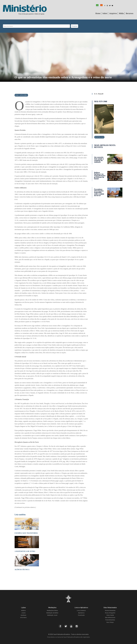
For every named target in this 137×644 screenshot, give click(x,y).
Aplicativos (81, 613)
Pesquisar (74, 26)
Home (98, 13)
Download (99, 137)
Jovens (23, 613)
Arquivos (113, 13)
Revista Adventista (110, 610)
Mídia (121, 13)
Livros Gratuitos (81, 610)
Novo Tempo (110, 622)
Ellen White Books (110, 618)
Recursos (130, 13)
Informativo (23, 618)
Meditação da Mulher (52, 613)
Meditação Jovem (52, 615)
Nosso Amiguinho (110, 613)
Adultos (23, 610)
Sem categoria (21, 95)
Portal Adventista (110, 620)
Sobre (105, 13)
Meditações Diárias (52, 610)
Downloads (81, 615)
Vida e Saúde (110, 615)
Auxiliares (23, 615)
